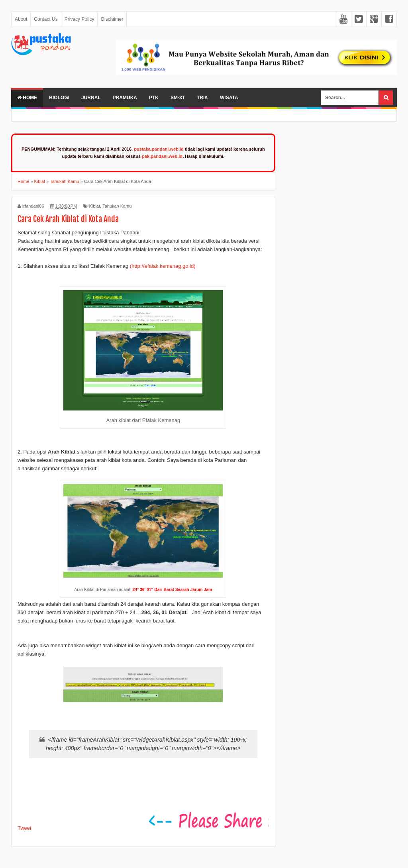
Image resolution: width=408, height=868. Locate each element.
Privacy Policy (79, 19)
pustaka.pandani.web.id (159, 149)
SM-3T (178, 98)
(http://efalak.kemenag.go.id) (163, 266)
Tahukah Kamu (117, 206)
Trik (202, 98)
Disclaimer (112, 19)
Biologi (59, 98)
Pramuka (125, 98)
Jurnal (91, 98)
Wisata (229, 98)
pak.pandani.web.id (162, 156)
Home (27, 98)
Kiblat (94, 206)
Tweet (25, 828)
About (21, 19)
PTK (154, 98)
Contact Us (46, 19)
